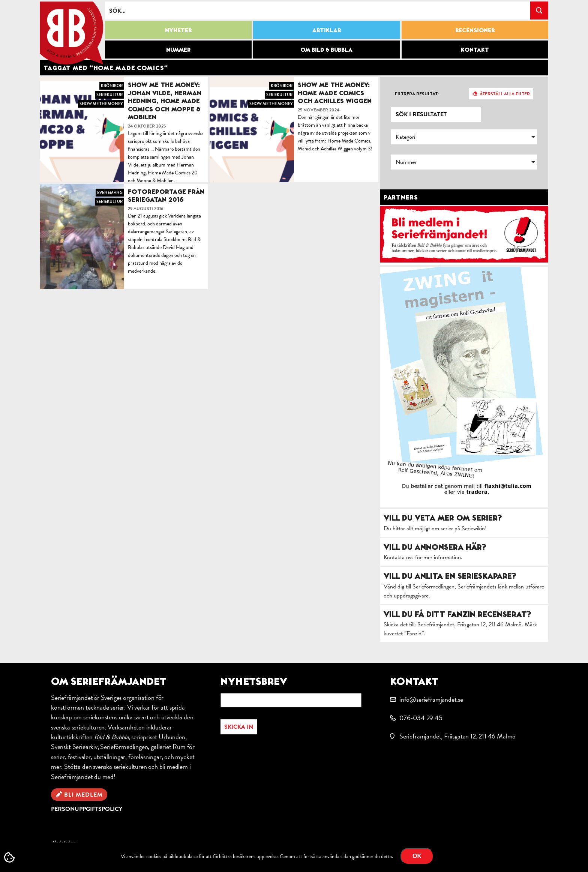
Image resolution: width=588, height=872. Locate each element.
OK (417, 856)
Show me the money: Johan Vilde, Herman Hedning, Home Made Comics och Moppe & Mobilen (165, 101)
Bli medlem (83, 795)
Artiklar (327, 30)
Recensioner (475, 30)
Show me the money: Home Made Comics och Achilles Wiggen (335, 93)
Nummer (178, 50)
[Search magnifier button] (539, 11)
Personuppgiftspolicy (87, 809)
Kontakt (475, 50)
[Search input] (318, 11)
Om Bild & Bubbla (326, 50)
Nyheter (178, 30)
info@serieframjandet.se (431, 699)
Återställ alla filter (505, 94)
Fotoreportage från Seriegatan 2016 (166, 196)
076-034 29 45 (421, 718)
